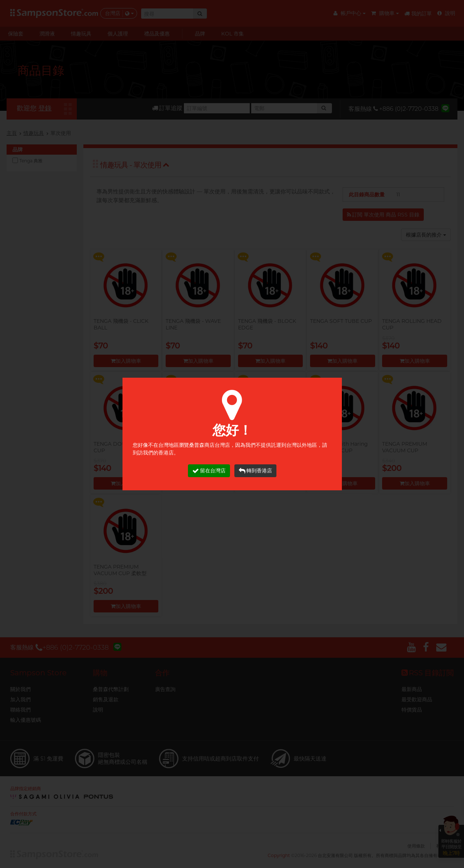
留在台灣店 (209, 471)
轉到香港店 (255, 471)
